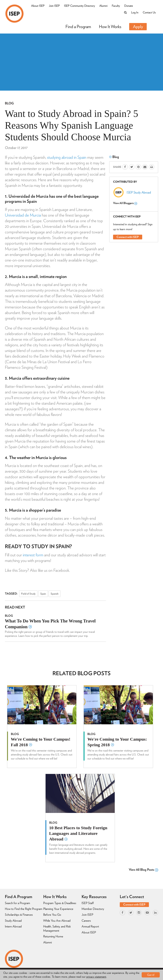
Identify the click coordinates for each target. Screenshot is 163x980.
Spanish (55, 594)
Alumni (103, 6)
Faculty (116, 6)
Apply (138, 27)
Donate (129, 6)
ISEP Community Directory (80, 6)
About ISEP (38, 6)
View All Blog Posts (143, 870)
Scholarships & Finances (19, 915)
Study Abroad (13, 921)
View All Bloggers (125, 203)
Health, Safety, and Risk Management (57, 928)
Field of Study (28, 594)
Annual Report (90, 926)
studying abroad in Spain (67, 157)
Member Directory (93, 909)
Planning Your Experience (58, 909)
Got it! (151, 975)
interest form (33, 555)
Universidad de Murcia (23, 215)
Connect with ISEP (128, 237)
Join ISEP (54, 6)
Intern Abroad (13, 926)
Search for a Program (17, 903)
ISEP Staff (88, 903)
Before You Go (52, 915)
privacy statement (96, 977)
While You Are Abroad (57, 921)
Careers (86, 921)
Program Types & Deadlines (60, 903)
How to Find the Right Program (24, 909)
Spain (43, 594)
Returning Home (53, 936)
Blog (9, 103)
